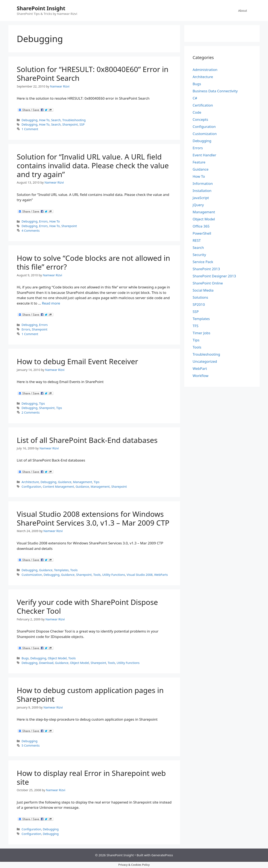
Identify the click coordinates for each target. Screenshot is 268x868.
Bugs (25, 658)
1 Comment (30, 129)
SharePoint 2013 (206, 269)
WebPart (200, 368)
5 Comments (31, 745)
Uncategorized (205, 361)
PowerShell (202, 233)
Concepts (200, 119)
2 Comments (31, 412)
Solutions (200, 297)
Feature (199, 162)
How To (44, 120)
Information (203, 183)
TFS (196, 326)
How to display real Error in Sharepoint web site (91, 777)
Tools (74, 570)
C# (195, 98)
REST (197, 240)
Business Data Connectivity (215, 91)
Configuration (31, 487)
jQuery (198, 205)
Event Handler (204, 155)
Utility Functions (114, 575)
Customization (32, 575)
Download (46, 663)
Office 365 (201, 226)
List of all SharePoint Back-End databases (87, 440)
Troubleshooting (74, 120)
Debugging (30, 120)
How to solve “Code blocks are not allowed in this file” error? (93, 262)
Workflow (200, 376)
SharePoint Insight (41, 8)
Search (56, 120)
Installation (202, 191)
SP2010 (199, 304)
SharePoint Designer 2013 (214, 276)
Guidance (65, 482)
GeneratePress (162, 855)
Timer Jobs (201, 333)
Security (199, 255)
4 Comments (31, 231)
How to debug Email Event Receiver (77, 361)
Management (83, 482)
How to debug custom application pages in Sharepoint (90, 695)
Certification (203, 105)
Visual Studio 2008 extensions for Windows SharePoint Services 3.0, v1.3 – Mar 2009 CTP (93, 518)
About (243, 10)
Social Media (203, 290)
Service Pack (203, 262)
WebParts (161, 575)
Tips (42, 403)
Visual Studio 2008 (140, 575)
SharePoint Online (208, 283)
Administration (205, 70)
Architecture (30, 482)
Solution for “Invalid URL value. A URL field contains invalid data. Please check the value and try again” (93, 165)
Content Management (58, 487)
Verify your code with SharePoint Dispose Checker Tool (87, 606)
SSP (82, 124)
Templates (61, 570)
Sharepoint (70, 124)
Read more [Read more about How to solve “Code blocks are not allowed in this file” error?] (51, 303)
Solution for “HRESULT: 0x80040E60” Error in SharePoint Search (93, 74)
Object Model (57, 658)
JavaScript (201, 198)
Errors (43, 221)
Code (197, 112)
